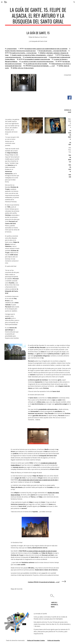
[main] (38, 16)
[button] (2, 2)
